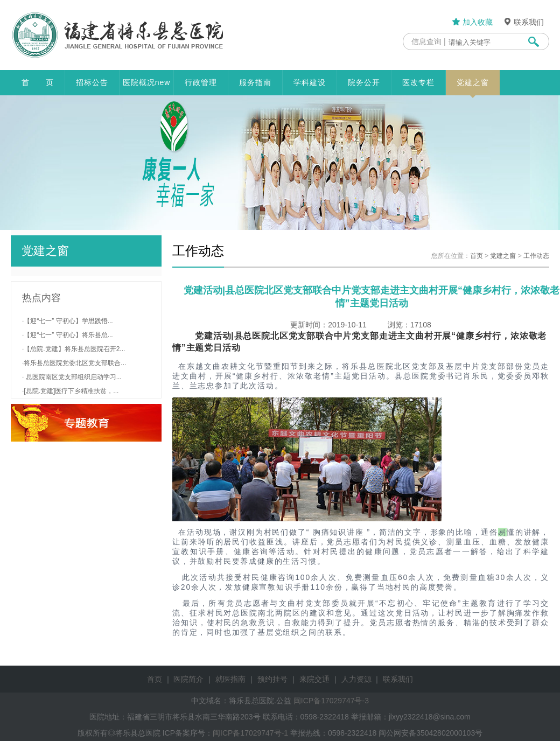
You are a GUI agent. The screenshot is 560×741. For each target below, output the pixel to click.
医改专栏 (418, 82)
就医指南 (230, 679)
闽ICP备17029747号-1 (250, 733)
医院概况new (147, 82)
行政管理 (201, 82)
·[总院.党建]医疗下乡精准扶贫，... (70, 391)
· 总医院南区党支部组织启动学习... (72, 377)
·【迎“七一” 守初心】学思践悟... (68, 321)
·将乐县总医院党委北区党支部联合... (74, 363)
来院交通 (314, 679)
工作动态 (536, 256)
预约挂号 (272, 679)
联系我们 (523, 22)
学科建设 (310, 82)
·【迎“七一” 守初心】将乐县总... (68, 335)
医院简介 (188, 679)
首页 (477, 256)
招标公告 (92, 82)
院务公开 (364, 82)
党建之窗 (473, 87)
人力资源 (356, 679)
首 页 (38, 82)
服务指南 (255, 82)
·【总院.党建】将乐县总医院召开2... (73, 349)
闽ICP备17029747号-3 (331, 701)
